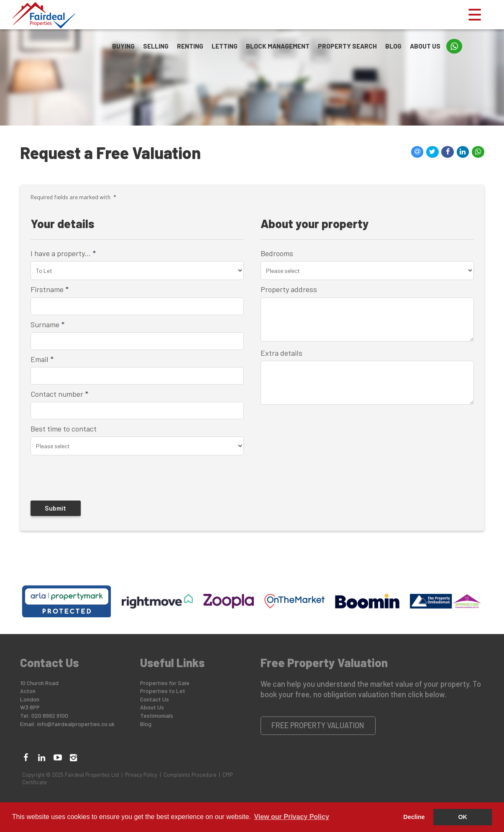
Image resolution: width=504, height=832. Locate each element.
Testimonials (157, 715)
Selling (156, 46)
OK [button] (463, 817)
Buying (123, 46)
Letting (225, 46)
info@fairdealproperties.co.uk (76, 724)
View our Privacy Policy (291, 817)
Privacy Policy (141, 775)
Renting (190, 46)
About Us (425, 46)
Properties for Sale (165, 683)
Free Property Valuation (318, 725)
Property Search (347, 46)
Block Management (278, 46)
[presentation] (84, 478)
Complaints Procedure (190, 775)
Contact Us (155, 699)
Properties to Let (163, 691)
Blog (393, 46)
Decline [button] (414, 817)
